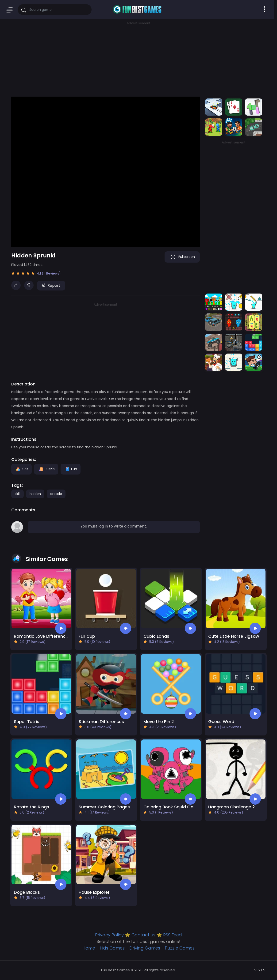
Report (51, 285)
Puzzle (46, 469)
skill (17, 494)
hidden (35, 494)
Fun (71, 469)
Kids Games (112, 948)
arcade (56, 494)
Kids (21, 469)
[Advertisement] (138, 59)
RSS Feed (173, 935)
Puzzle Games (180, 948)
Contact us (143, 935)
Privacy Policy (109, 935)
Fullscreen (182, 257)
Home (89, 948)
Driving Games (145, 948)
